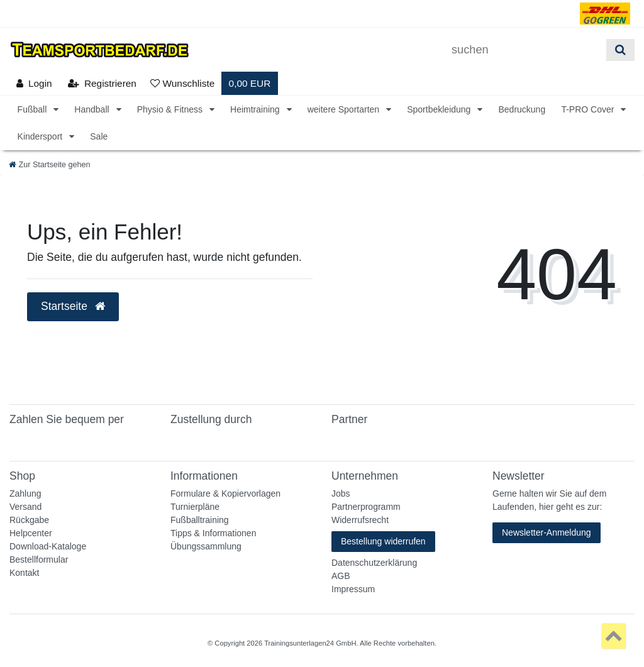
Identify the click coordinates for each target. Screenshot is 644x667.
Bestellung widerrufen (383, 541)
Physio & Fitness (171, 109)
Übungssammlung (206, 546)
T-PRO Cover (589, 109)
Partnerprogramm (366, 507)
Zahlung (25, 493)
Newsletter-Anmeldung (547, 532)
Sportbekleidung (440, 109)
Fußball (34, 109)
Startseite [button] (73, 306)
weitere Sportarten (345, 109)
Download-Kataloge (48, 546)
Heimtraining (256, 109)
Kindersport (41, 136)
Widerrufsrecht (360, 520)
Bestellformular (39, 560)
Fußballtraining (200, 520)
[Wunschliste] (182, 83)
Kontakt (24, 573)
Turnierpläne (195, 507)
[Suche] (620, 50)
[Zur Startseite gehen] (50, 165)
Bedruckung (522, 109)
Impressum (353, 589)
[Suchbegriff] (525, 50)
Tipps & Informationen (213, 533)
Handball (93, 109)
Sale (99, 136)
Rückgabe (29, 520)
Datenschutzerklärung (374, 563)
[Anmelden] (34, 83)
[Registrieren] (102, 83)
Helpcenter (31, 533)
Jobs (341, 493)
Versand (25, 507)
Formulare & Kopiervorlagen (225, 493)
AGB (341, 576)
